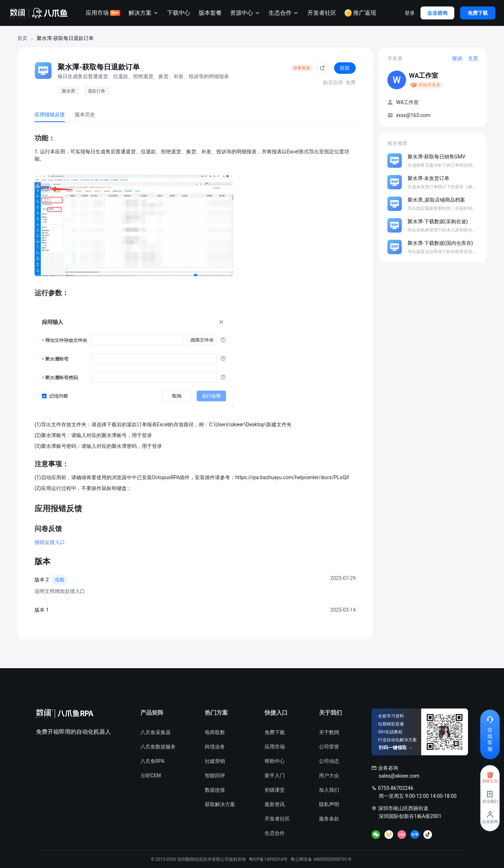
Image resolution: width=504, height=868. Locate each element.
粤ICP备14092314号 (268, 859)
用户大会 (329, 775)
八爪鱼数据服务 (158, 747)
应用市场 (103, 13)
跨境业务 (215, 747)
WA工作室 (424, 75)
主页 (473, 58)
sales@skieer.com (399, 776)
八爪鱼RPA (153, 761)
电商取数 (215, 732)
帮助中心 (275, 761)
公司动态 (329, 761)
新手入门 (275, 775)
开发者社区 (322, 13)
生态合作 (284, 13)
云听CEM (151, 775)
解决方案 (144, 13)
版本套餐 (210, 13)
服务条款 (329, 819)
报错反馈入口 (50, 542)
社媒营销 (215, 761)
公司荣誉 (329, 747)
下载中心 (179, 13)
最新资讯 (275, 804)
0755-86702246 (396, 788)
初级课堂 (275, 790)
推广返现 (360, 13)
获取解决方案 (220, 804)
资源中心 (245, 13)
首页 (22, 38)
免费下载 (275, 732)
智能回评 (215, 775)
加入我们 (329, 790)
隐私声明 (329, 804)
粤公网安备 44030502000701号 (321, 859)
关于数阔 (329, 732)
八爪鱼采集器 (156, 732)
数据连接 (215, 790)
